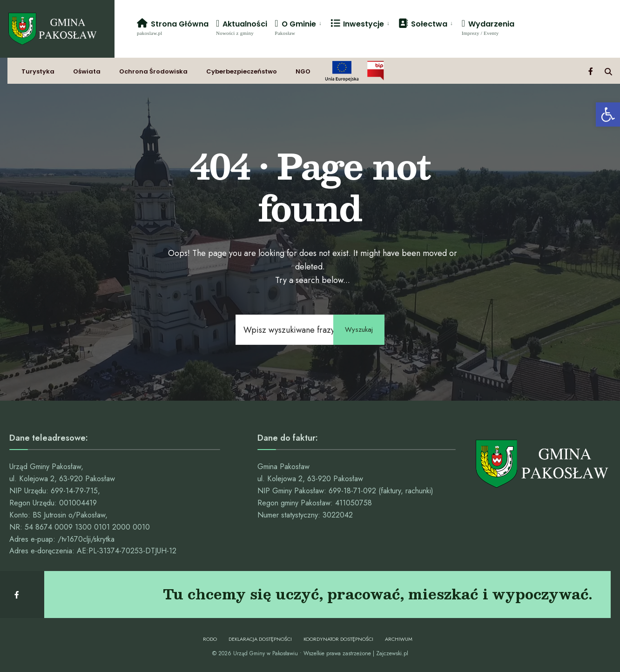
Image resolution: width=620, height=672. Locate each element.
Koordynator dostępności (338, 639)
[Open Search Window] (608, 71)
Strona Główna (173, 27)
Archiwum (399, 639)
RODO (210, 639)
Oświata (87, 71)
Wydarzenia (488, 27)
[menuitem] (299, 27)
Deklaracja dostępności (260, 639)
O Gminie (295, 27)
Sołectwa (423, 24)
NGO (303, 71)
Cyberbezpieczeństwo (242, 71)
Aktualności (242, 27)
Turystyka (38, 71)
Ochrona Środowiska (153, 71)
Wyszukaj (359, 329)
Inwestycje (357, 24)
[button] (608, 114)
